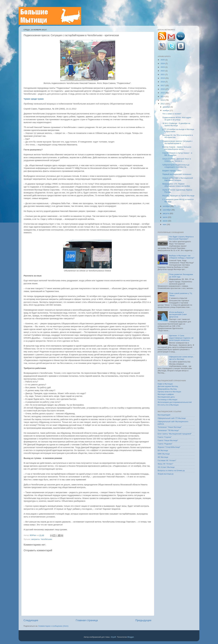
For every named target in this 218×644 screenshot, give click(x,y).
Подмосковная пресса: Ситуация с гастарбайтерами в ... (177, 142)
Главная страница (87, 620)
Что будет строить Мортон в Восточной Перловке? (181, 238)
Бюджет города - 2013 (172, 171)
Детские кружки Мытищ (168, 386)
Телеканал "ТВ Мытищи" (168, 430)
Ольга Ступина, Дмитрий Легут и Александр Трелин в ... (177, 160)
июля (165, 217)
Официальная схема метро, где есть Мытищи (181, 358)
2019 (163, 78)
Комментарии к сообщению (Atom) (53, 626)
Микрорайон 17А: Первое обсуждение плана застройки (176, 185)
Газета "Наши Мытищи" (168, 440)
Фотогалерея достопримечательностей (175, 402)
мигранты (35, 539)
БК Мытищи (163, 450)
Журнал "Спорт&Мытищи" (169, 447)
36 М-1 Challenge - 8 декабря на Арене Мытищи (176, 124)
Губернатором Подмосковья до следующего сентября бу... (176, 166)
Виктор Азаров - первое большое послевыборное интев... (177, 148)
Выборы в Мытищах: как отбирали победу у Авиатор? (182, 257)
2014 (163, 96)
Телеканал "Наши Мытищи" (170, 427)
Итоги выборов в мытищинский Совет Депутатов (178, 314)
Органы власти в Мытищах (169, 392)
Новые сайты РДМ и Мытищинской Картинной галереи (178, 179)
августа (166, 213)
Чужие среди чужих (34, 99)
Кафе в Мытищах (165, 384)
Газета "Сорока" (165, 437)
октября (166, 206)
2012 (163, 104)
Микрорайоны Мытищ (167, 389)
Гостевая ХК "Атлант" (167, 460)
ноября (166, 111)
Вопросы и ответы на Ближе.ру (171, 470)
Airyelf (113, 637)
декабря (167, 107)
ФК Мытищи (163, 457)
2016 (163, 89)
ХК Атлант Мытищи (166, 467)
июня (165, 221)
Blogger (131, 637)
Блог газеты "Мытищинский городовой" (175, 434)
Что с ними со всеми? (172, 114)
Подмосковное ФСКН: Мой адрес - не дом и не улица (177, 119)
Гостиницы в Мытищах (168, 400)
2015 (163, 93)
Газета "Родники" (165, 444)
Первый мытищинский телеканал (177, 174)
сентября (167, 210)
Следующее (31, 620)
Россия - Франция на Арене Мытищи (178, 196)
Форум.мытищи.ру (166, 474)
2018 (163, 82)
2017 (163, 85)
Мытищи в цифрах (166, 394)
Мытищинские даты (166, 397)
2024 (163, 63)
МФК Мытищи (164, 454)
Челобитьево (46, 539)
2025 (163, 60)
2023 (163, 67)
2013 (163, 100)
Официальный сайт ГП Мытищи (172, 418)
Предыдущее (143, 620)
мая (165, 224)
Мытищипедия (164, 415)
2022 (163, 71)
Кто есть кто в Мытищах (168, 405)
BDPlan (33, 535)
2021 (163, 74)
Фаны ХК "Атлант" (166, 464)
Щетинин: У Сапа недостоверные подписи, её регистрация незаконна (181, 338)
